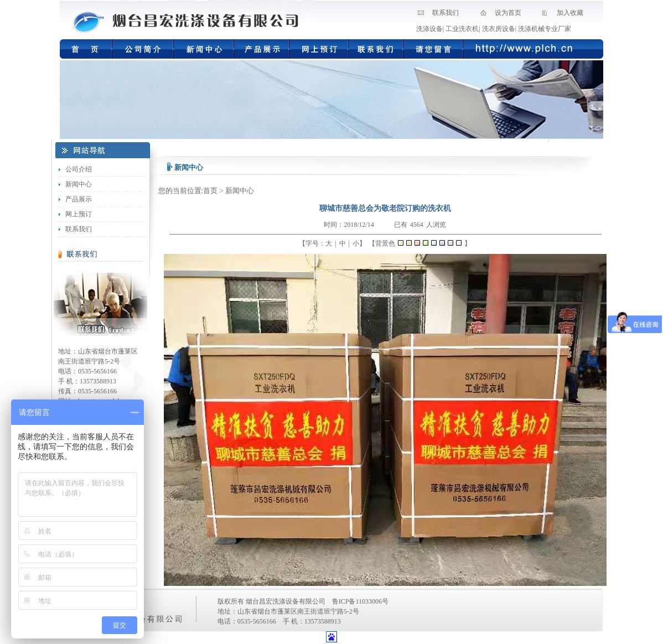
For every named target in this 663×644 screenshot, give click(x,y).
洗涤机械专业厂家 (545, 29)
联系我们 (446, 13)
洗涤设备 (429, 29)
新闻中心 (79, 184)
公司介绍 (79, 169)
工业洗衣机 (462, 29)
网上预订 (79, 214)
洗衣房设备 (499, 29)
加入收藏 (570, 13)
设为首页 (508, 13)
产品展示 (79, 199)
